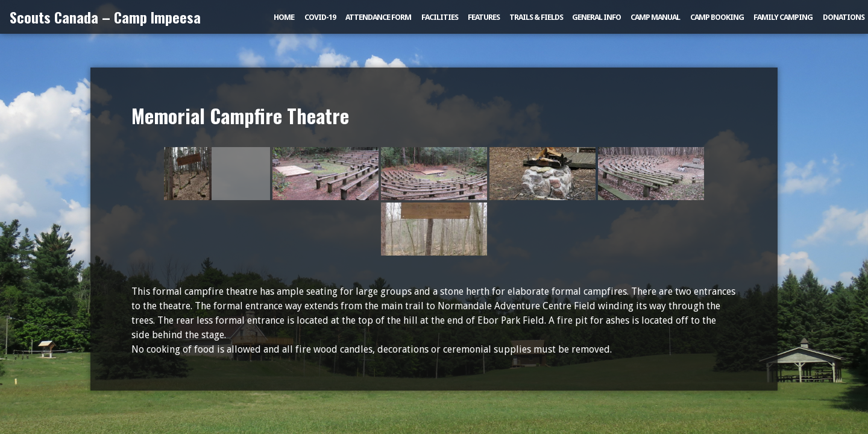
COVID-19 (320, 17)
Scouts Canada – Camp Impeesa (105, 17)
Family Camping (783, 17)
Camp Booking (717, 17)
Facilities (440, 17)
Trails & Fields (536, 17)
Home (284, 17)
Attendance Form (378, 17)
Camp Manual (655, 17)
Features (484, 17)
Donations (844, 17)
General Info (596, 17)
